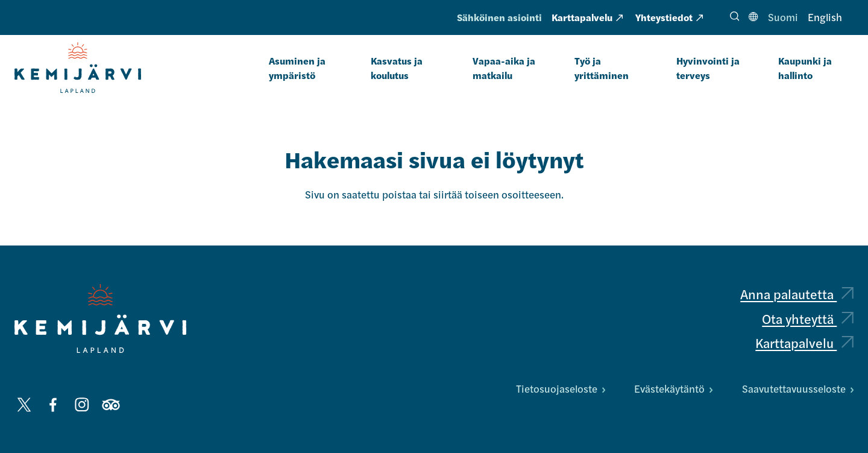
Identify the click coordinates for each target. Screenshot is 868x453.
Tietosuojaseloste (561, 388)
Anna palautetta (797, 294)
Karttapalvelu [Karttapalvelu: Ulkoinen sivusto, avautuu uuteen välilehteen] (587, 17)
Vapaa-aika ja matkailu (504, 68)
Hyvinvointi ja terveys (708, 68)
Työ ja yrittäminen (602, 68)
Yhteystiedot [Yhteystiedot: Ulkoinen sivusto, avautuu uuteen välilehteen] (669, 17)
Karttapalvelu (804, 343)
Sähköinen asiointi (499, 17)
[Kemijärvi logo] (100, 318)
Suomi (783, 17)
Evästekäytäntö (673, 388)
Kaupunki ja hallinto (805, 68)
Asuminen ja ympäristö (297, 68)
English (825, 17)
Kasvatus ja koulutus (397, 68)
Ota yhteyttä (808, 318)
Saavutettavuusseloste (798, 388)
